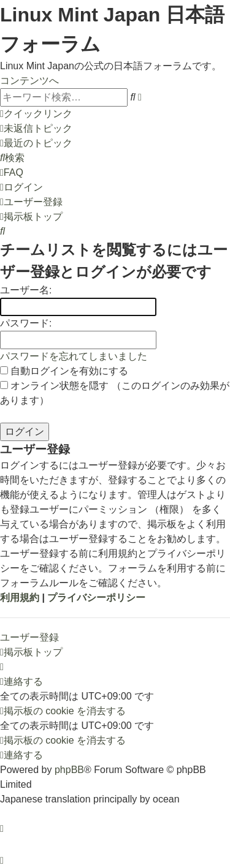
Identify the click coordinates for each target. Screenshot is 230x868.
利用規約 (20, 598)
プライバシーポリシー (96, 598)
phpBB (69, 770)
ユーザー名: (26, 290)
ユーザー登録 (29, 637)
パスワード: (26, 323)
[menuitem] (36, 128)
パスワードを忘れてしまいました (74, 356)
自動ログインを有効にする (64, 371)
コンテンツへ (29, 81)
